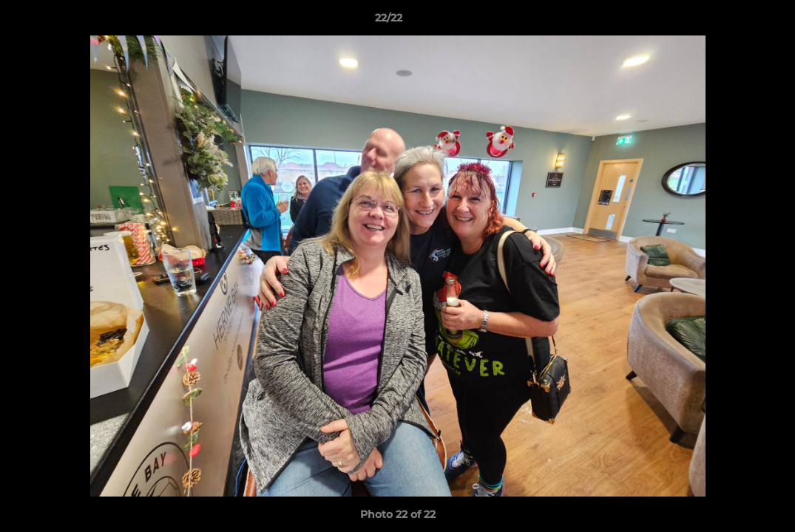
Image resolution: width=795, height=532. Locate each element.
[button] (733, 21)
